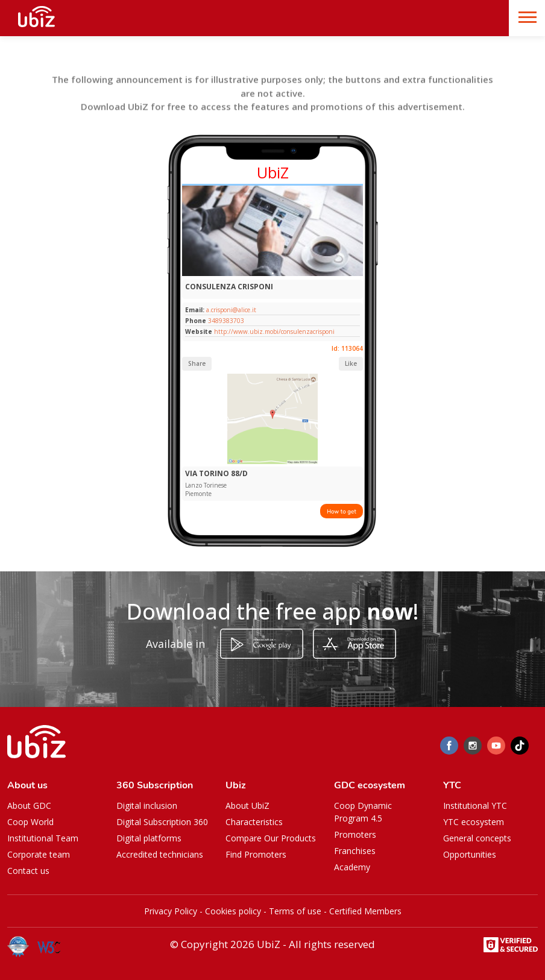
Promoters (355, 834)
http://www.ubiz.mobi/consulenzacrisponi (274, 331)
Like (351, 363)
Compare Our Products (271, 838)
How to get (342, 511)
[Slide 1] (273, 273)
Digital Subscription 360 (162, 822)
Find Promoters (256, 854)
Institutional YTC (475, 806)
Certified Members (365, 911)
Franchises (355, 851)
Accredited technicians (160, 854)
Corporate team (39, 854)
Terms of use (295, 911)
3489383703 (226, 321)
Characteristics (254, 822)
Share (197, 363)
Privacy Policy (171, 911)
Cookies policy (233, 911)
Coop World (30, 822)
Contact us (28, 871)
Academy (352, 867)
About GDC (29, 806)
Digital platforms (149, 838)
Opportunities (470, 854)
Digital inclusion (147, 806)
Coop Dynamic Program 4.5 (363, 812)
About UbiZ (247, 806)
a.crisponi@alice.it (230, 310)
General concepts (477, 838)
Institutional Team (43, 838)
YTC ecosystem (474, 822)
